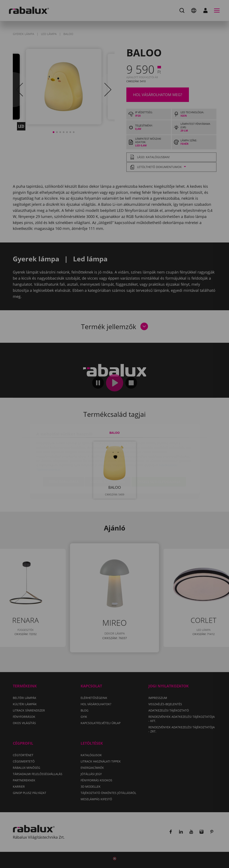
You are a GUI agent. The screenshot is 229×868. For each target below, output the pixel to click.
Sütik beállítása (64, 457)
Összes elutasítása (108, 457)
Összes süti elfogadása (159, 457)
